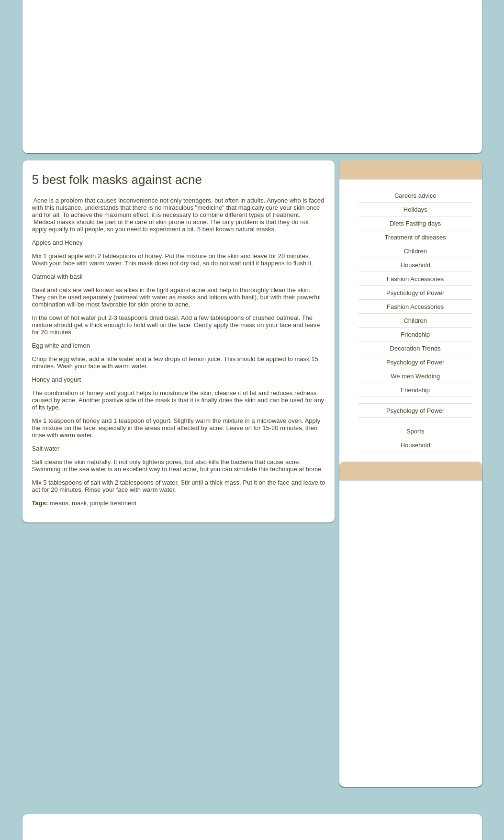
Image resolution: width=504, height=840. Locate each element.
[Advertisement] (164, 77)
